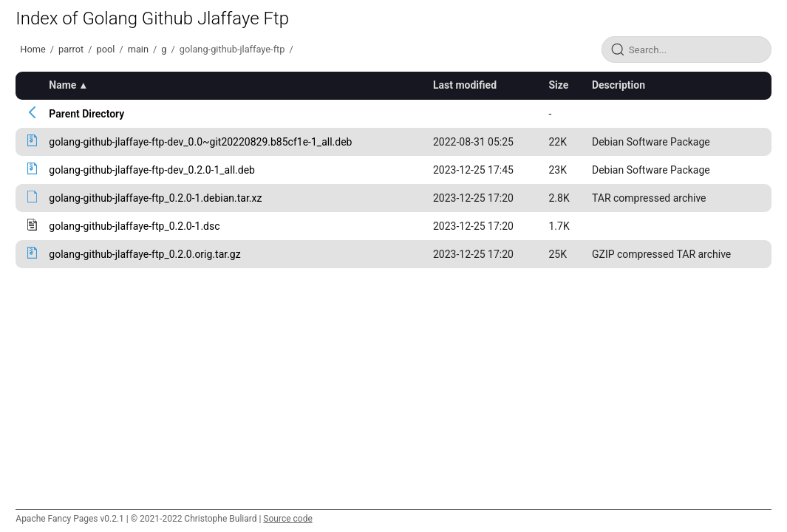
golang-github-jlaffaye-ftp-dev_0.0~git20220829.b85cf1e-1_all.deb (200, 142)
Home (33, 49)
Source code (287, 519)
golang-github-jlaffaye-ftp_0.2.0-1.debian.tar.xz (155, 198)
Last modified (465, 85)
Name (62, 85)
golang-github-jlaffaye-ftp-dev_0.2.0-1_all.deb (152, 170)
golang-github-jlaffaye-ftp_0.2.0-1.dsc (134, 226)
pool (105, 49)
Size (558, 85)
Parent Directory (86, 114)
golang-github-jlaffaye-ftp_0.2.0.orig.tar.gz (144, 254)
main (138, 49)
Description (619, 85)
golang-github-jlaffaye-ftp (232, 49)
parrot (71, 49)
